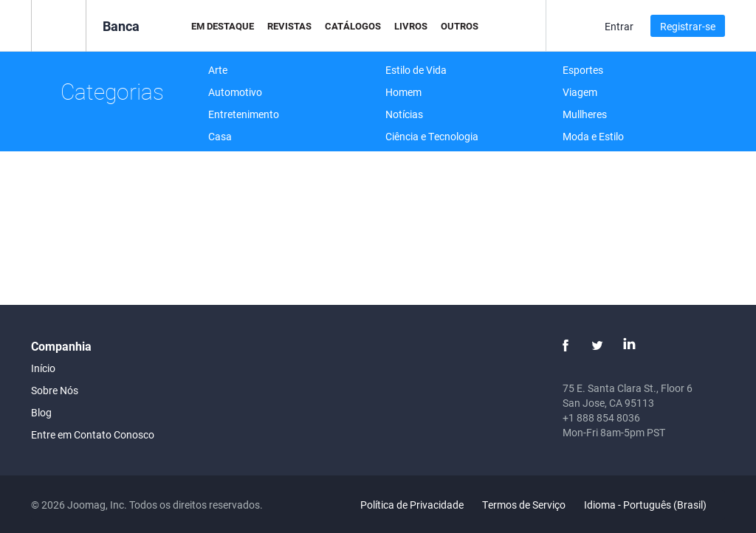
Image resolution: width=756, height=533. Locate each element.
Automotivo (235, 92)
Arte (218, 70)
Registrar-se (688, 26)
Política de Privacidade (412, 505)
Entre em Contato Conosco (93, 434)
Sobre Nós (55, 390)
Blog (41, 412)
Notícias (404, 114)
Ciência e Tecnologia (432, 136)
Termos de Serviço (524, 505)
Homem (403, 92)
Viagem (580, 92)
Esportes (583, 70)
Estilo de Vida (416, 70)
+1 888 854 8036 (601, 417)
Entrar (619, 26)
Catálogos (353, 26)
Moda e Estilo (593, 136)
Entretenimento (244, 114)
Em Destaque (223, 26)
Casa (220, 136)
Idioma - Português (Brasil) (654, 505)
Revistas (289, 26)
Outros (460, 26)
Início (43, 368)
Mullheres (585, 114)
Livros (411, 26)
